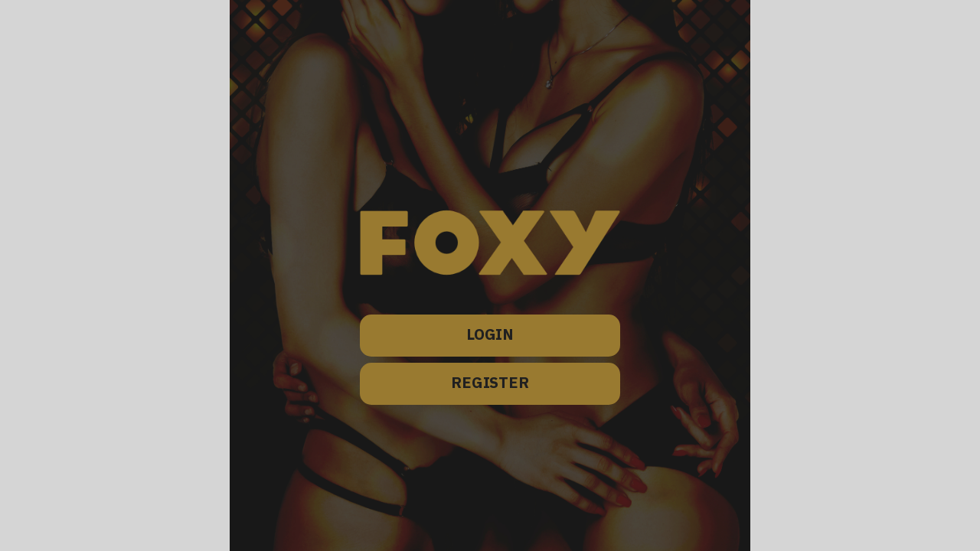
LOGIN (490, 336)
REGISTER (490, 384)
